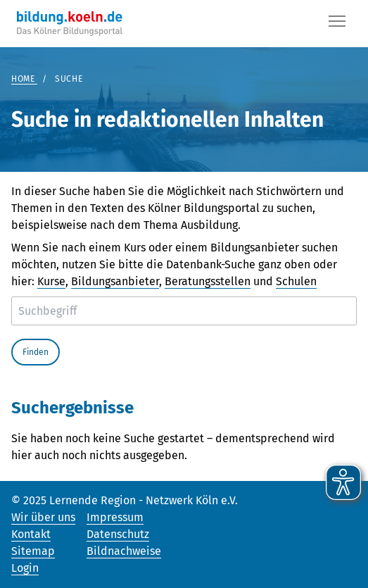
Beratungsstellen (208, 281)
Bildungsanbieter (115, 281)
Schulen (296, 281)
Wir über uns (43, 517)
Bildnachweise (124, 551)
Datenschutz (118, 534)
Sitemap (33, 551)
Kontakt (31, 534)
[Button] (337, 24)
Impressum (115, 517)
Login (25, 568)
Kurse (51, 281)
